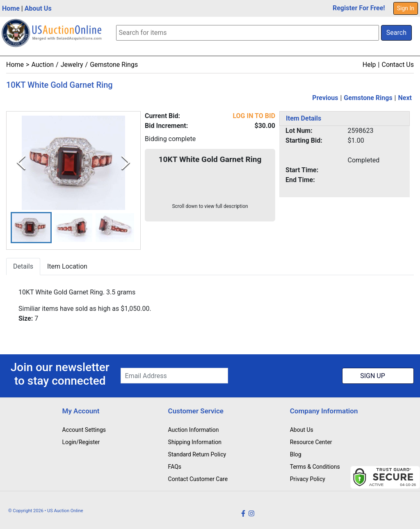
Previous (325, 98)
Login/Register (81, 442)
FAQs (175, 467)
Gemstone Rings (114, 65)
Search (396, 33)
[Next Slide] (126, 163)
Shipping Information (195, 442)
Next (405, 98)
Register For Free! (359, 8)
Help (369, 65)
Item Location (67, 267)
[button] (31, 228)
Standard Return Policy (197, 454)
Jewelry (72, 65)
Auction (42, 65)
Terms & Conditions (315, 467)
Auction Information (194, 430)
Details (23, 267)
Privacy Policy (308, 479)
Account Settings (84, 430)
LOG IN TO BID (254, 116)
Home (11, 8)
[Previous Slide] (21, 163)
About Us (38, 8)
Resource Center (311, 442)
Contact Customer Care (198, 479)
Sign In (406, 8)
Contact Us (398, 65)
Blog (296, 454)
